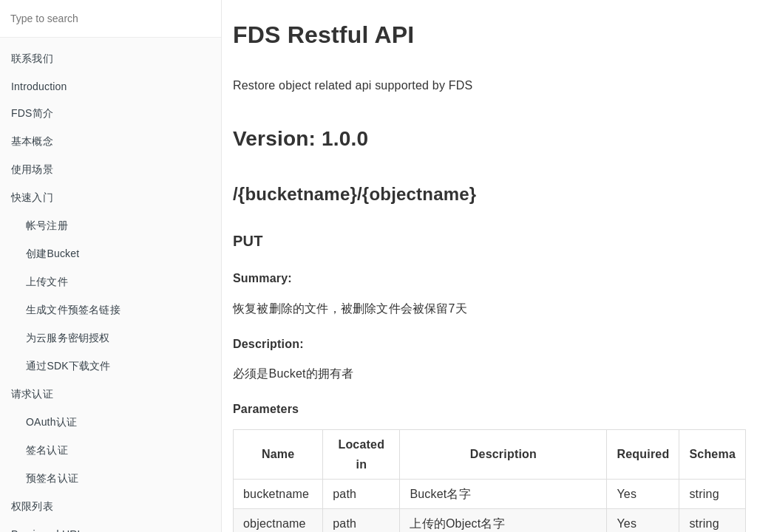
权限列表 (32, 506)
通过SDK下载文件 (68, 366)
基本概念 (32, 141)
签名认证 (47, 450)
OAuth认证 (51, 422)
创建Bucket (52, 253)
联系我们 (32, 58)
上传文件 (47, 282)
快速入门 (32, 197)
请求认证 (32, 394)
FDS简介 (32, 113)
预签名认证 (52, 478)
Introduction (39, 86)
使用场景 (32, 169)
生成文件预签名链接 (73, 310)
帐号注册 (47, 225)
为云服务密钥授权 (68, 338)
